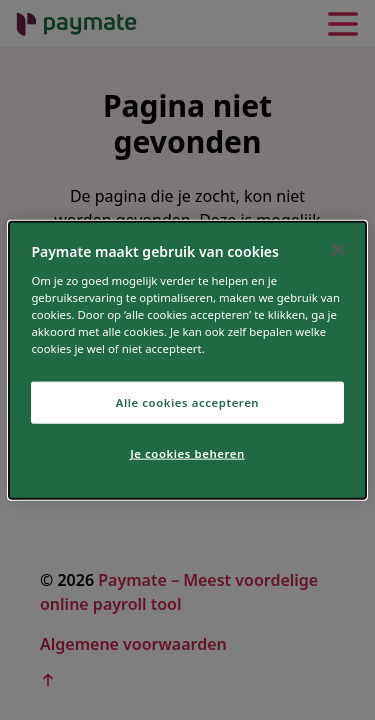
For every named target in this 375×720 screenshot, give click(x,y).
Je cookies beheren (187, 452)
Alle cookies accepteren (187, 402)
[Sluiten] (338, 250)
